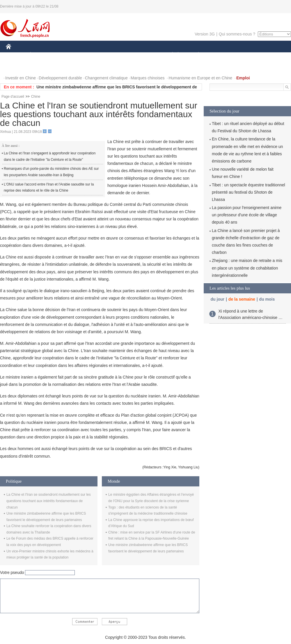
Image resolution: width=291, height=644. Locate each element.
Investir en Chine (21, 78)
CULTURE (144, 55)
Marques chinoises (148, 78)
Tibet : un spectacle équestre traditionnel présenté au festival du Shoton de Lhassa (249, 192)
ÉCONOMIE (41, 55)
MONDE (68, 55)
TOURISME (244, 55)
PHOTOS (18, 66)
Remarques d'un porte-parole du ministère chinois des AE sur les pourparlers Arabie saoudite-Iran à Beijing (51, 172)
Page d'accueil (13, 97)
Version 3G (205, 34)
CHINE (16, 55)
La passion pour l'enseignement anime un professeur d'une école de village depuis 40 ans (247, 215)
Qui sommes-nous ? (237, 34)
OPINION (271, 55)
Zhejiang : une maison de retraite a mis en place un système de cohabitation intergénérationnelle (247, 268)
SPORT (219, 55)
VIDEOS (41, 66)
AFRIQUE (92, 55)
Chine (36, 97)
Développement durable (60, 78)
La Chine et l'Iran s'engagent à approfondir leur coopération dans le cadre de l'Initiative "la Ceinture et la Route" (50, 156)
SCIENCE (118, 55)
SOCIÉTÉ (170, 55)
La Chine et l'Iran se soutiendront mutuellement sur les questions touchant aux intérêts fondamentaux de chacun (49, 501)
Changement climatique (106, 78)
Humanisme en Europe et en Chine (200, 78)
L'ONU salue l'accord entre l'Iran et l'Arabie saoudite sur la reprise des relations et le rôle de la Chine (49, 188)
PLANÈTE (195, 55)
